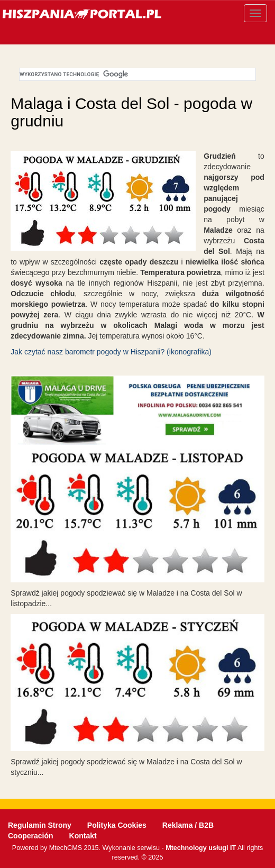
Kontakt (83, 836)
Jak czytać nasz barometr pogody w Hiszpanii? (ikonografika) (111, 352)
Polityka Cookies (117, 825)
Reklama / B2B (188, 825)
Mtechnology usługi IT (201, 848)
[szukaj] (136, 74)
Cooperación (31, 836)
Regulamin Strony (40, 825)
